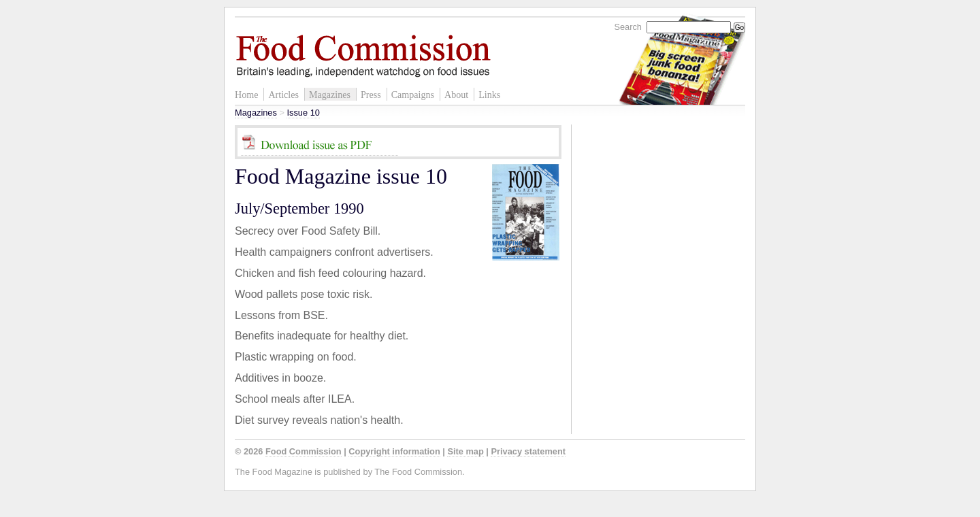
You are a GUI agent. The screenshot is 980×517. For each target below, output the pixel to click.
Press (371, 95)
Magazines (330, 95)
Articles (283, 95)
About (456, 95)
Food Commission (304, 451)
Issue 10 (303, 113)
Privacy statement (528, 451)
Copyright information (394, 451)
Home (246, 95)
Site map (465, 451)
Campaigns (413, 95)
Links (489, 95)
